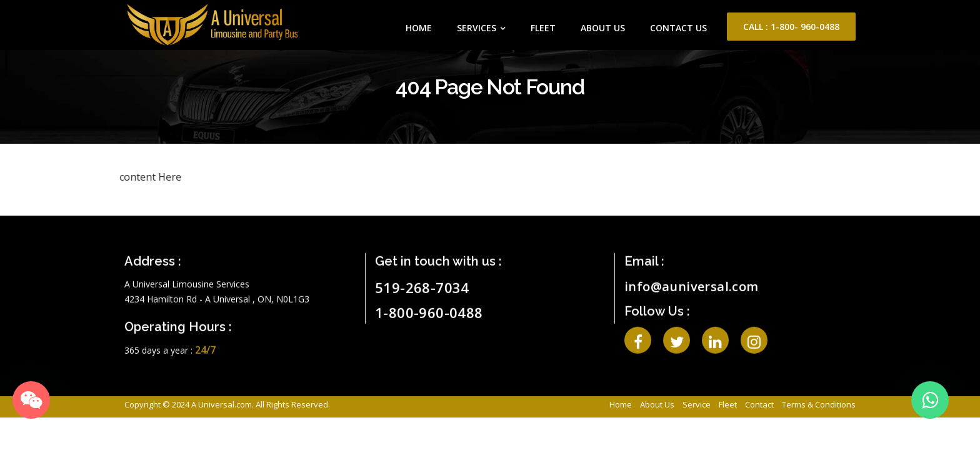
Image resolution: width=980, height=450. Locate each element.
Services (477, 28)
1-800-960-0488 (429, 306)
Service (697, 404)
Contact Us (678, 28)
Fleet (543, 28)
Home (419, 28)
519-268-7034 (422, 281)
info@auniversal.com (692, 280)
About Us (603, 28)
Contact (759, 404)
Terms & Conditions (819, 404)
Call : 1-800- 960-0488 (791, 27)
